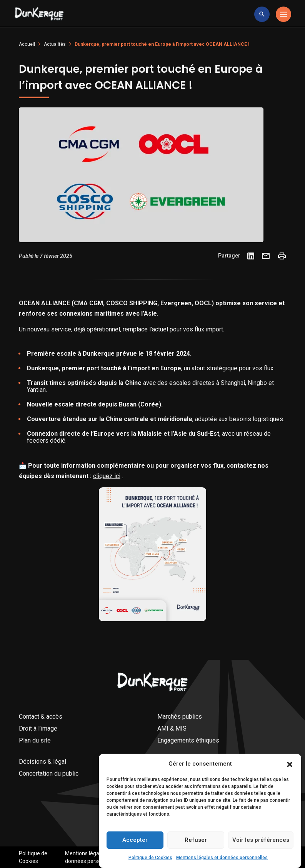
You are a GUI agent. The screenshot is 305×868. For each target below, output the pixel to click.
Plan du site (35, 740)
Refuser (196, 855)
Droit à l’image (38, 728)
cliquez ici (107, 476)
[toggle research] (262, 14)
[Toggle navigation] (283, 14)
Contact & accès (41, 717)
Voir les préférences (261, 855)
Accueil (27, 44)
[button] (290, 779)
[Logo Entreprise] (39, 14)
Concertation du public (49, 774)
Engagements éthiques (188, 740)
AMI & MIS (172, 728)
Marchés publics (180, 717)
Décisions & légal (42, 762)
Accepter (135, 855)
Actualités (55, 44)
